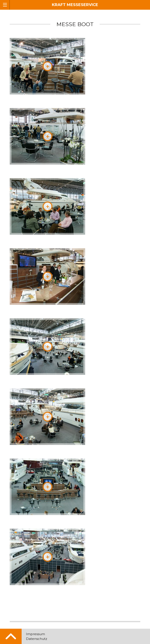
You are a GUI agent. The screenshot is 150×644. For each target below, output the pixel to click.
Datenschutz (37, 639)
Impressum (35, 634)
